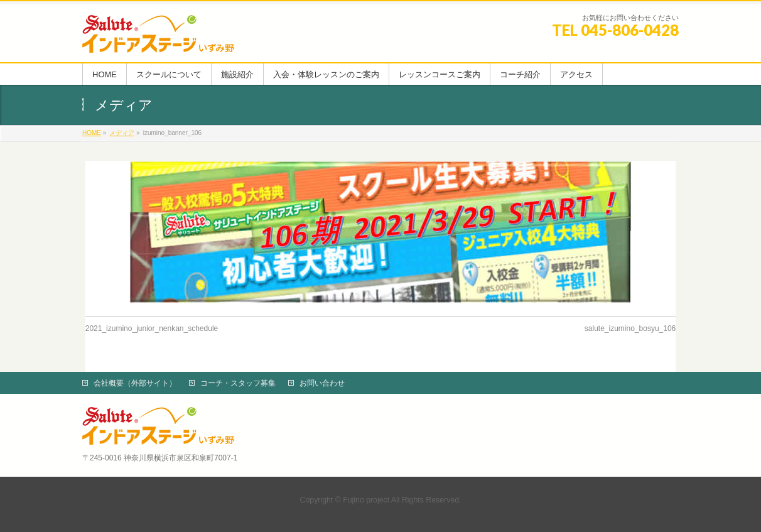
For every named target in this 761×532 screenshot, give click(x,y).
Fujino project (366, 500)
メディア (122, 133)
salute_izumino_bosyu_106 (630, 328)
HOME (92, 133)
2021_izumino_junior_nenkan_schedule (152, 328)
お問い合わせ (322, 383)
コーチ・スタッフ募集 (238, 383)
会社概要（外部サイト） (135, 383)
